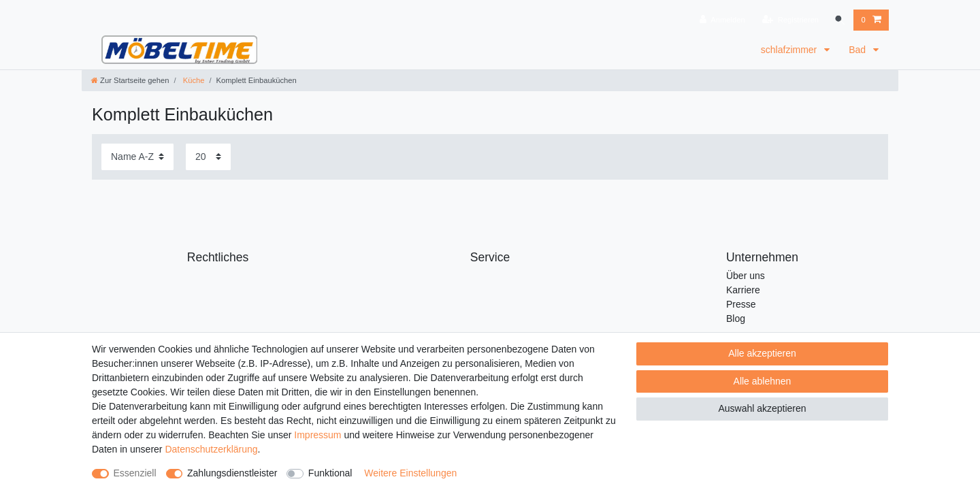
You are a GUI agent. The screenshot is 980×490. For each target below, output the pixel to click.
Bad (859, 50)
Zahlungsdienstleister (232, 473)
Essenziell (135, 473)
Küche (193, 80)
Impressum (317, 435)
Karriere (743, 290)
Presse (741, 304)
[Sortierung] (137, 157)
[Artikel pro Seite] (208, 157)
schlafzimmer (790, 50)
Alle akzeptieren (762, 353)
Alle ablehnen (763, 381)
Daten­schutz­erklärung (211, 449)
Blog (736, 318)
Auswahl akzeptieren (762, 408)
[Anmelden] (722, 20)
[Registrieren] (790, 20)
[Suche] (840, 20)
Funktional (330, 473)
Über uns (746, 276)
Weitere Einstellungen (410, 473)
